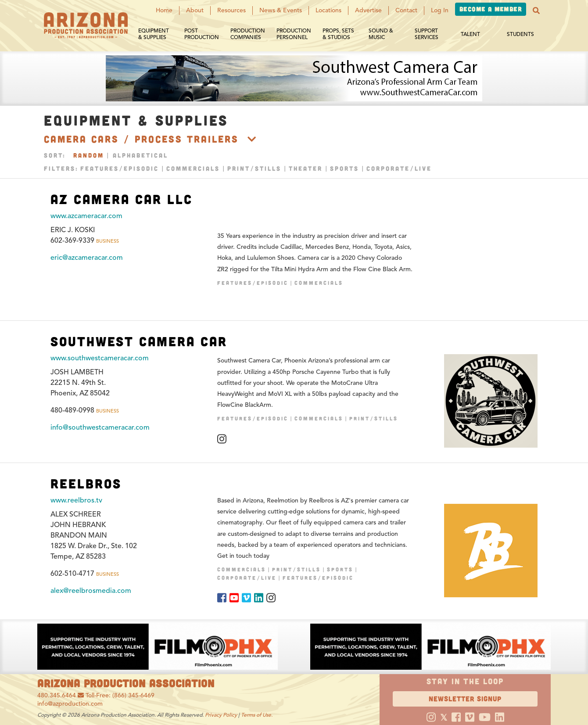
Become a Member (491, 9)
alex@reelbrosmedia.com (91, 591)
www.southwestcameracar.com (100, 358)
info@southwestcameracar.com (100, 427)
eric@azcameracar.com (87, 258)
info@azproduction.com (70, 704)
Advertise (368, 10)
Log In (440, 10)
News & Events (281, 10)
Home (164, 10)
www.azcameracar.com (86, 216)
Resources (231, 10)
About (195, 10)
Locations (328, 10)
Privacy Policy (221, 715)
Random (89, 155)
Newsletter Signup (465, 698)
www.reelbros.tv (76, 500)
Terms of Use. (257, 715)
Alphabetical (140, 155)
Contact (406, 10)
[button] (536, 11)
